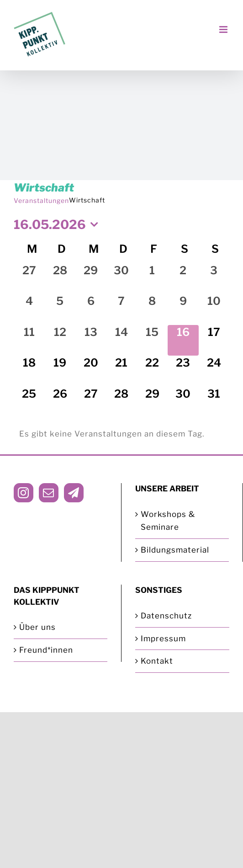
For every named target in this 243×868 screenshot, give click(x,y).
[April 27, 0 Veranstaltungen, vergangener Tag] (29, 279)
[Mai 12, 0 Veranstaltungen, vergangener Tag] (60, 340)
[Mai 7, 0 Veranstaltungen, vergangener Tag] (121, 309)
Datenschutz (166, 616)
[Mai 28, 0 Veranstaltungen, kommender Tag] (121, 402)
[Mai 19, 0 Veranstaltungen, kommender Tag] (60, 371)
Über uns (37, 627)
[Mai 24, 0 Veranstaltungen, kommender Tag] (214, 371)
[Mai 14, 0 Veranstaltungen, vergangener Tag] (121, 340)
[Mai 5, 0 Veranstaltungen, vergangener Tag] (60, 309)
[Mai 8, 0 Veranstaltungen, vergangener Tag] (152, 309)
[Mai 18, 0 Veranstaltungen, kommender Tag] (29, 371)
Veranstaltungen (41, 200)
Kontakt (157, 661)
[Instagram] (24, 493)
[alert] (121, 434)
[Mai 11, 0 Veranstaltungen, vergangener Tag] (29, 340)
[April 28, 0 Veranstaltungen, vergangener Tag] (60, 279)
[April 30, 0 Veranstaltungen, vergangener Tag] (121, 279)
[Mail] (49, 493)
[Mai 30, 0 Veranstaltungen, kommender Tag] (183, 402)
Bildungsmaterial (175, 550)
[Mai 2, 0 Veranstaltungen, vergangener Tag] (183, 279)
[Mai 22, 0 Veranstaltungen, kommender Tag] (152, 371)
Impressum (163, 639)
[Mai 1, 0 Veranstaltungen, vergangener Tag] (152, 279)
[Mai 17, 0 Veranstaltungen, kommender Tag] (214, 340)
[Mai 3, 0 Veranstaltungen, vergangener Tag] (214, 279)
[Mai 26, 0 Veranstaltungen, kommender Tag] (60, 402)
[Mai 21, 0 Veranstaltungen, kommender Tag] (121, 371)
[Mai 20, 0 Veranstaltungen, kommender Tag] (91, 371)
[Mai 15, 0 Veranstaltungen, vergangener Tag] (152, 340)
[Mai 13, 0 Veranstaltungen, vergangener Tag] (91, 340)
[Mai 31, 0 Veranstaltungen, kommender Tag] (214, 402)
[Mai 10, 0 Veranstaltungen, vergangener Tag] (214, 309)
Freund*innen (46, 650)
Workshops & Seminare (168, 521)
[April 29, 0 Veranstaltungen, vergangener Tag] (91, 279)
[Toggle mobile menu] (224, 29)
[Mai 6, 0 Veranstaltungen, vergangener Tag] (91, 309)
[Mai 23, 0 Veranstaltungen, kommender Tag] (183, 371)
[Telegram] (74, 493)
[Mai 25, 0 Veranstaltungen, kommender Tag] (29, 402)
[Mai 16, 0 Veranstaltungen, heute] (183, 340)
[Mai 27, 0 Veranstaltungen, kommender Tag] (91, 402)
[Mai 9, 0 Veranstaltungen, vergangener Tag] (183, 309)
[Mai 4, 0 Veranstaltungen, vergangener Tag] (29, 309)
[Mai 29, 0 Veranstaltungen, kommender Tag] (152, 402)
